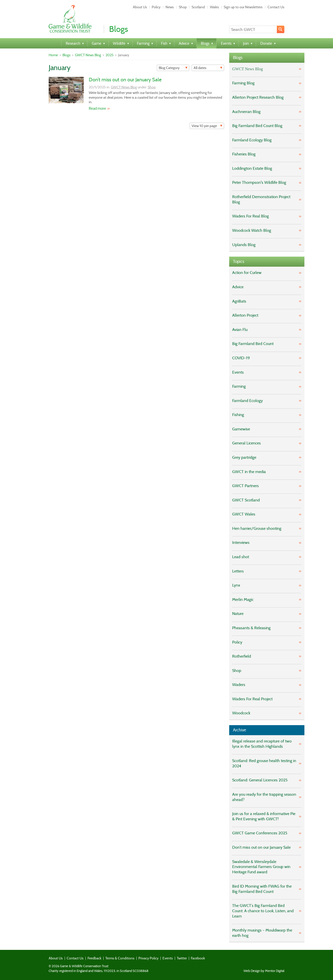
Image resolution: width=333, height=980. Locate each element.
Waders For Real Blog (251, 216)
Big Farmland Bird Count (253, 344)
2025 (110, 55)
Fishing (238, 415)
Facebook (198, 958)
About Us (140, 7)
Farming (239, 386)
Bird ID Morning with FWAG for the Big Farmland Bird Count (262, 889)
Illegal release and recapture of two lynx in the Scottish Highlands (262, 744)
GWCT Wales (244, 514)
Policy (156, 7)
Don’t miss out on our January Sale (125, 80)
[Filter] (173, 68)
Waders (239, 685)
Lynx (236, 585)
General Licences (246, 443)
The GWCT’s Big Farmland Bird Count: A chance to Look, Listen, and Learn (263, 911)
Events (238, 372)
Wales (214, 7)
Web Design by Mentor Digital (264, 971)
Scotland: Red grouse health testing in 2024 (264, 763)
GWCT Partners (245, 486)
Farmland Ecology (247, 401)
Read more (97, 108)
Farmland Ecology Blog (252, 140)
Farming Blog (243, 83)
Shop (183, 7)
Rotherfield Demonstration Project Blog (261, 199)
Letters (238, 571)
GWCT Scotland (246, 500)
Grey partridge (244, 457)
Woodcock (241, 713)
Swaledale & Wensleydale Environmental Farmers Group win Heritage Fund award (261, 867)
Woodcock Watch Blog (252, 230)
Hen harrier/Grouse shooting (257, 528)
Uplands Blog (244, 245)
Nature (238, 614)
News (170, 7)
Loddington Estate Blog (252, 168)
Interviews (241, 542)
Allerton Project (245, 315)
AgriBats (239, 301)
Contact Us (276, 7)
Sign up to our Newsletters (243, 7)
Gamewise (241, 429)
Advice (238, 287)
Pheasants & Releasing (251, 628)
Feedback (94, 958)
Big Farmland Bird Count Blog (257, 126)
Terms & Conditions (120, 958)
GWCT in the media (249, 472)
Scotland (198, 7)
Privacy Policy (148, 958)
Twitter (182, 958)
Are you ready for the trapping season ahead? (264, 797)
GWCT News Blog (88, 55)
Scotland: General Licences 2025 (260, 780)
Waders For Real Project (252, 699)
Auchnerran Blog (246, 112)
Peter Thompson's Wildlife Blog (259, 182)
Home (53, 55)
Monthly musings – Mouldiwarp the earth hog (262, 933)
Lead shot (241, 557)
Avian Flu (240, 330)
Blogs (66, 55)
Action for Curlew (247, 273)
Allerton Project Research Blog (258, 97)
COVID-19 (241, 358)
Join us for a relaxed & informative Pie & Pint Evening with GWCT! (264, 816)
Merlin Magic (243, 599)
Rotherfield (242, 656)
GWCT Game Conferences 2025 (260, 833)
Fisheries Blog (244, 154)
